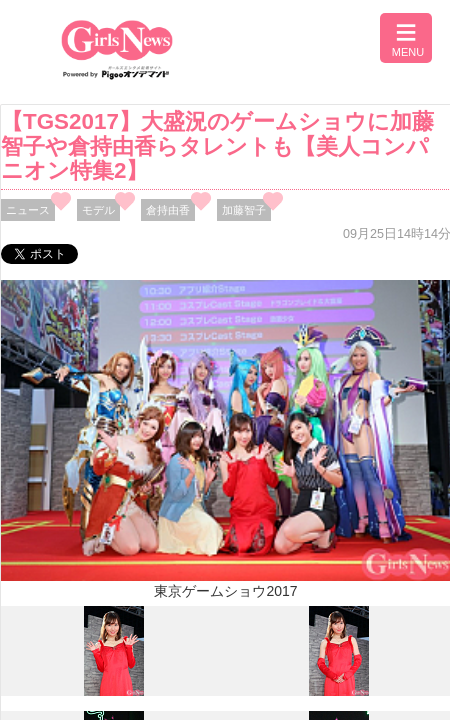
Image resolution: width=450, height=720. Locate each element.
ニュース (28, 210)
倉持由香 (168, 210)
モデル (98, 210)
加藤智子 (244, 210)
